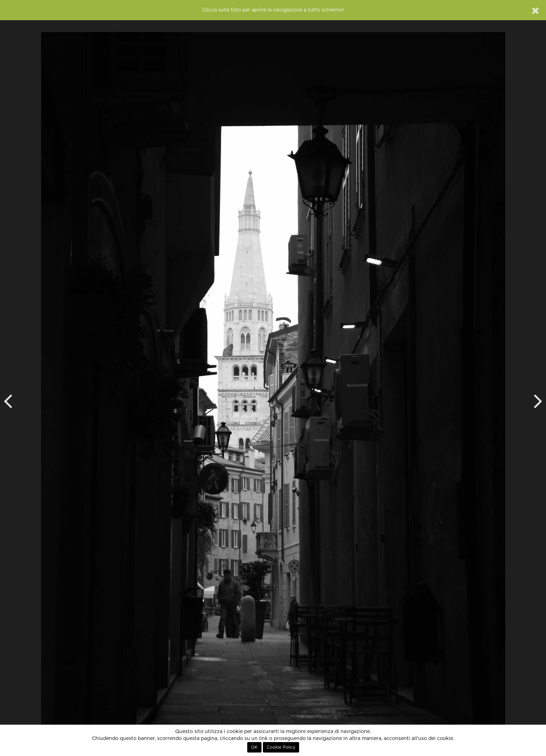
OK (254, 747)
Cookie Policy (281, 747)
